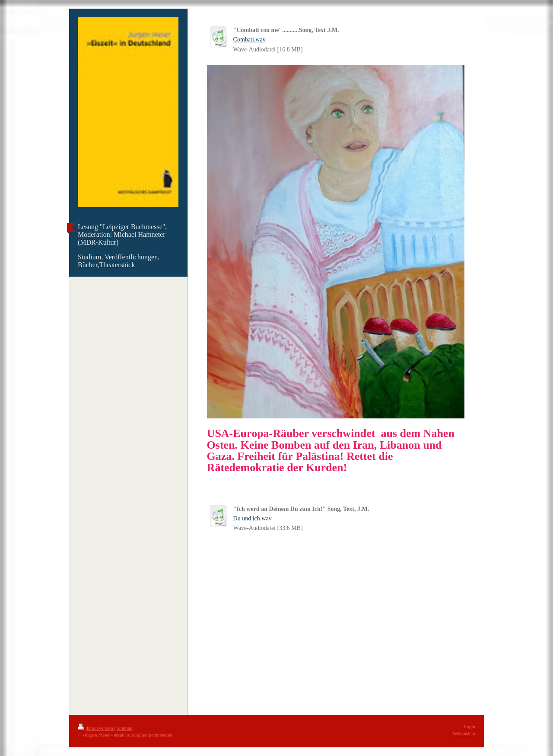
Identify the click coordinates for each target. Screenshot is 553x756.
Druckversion (96, 728)
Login (469, 727)
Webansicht (464, 734)
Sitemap (125, 728)
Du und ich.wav (253, 518)
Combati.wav (249, 40)
